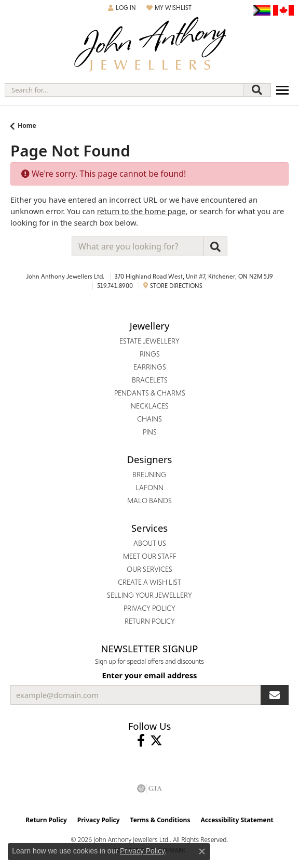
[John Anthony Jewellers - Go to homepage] (149, 45)
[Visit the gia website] (149, 788)
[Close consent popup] (202, 851)
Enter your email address (150, 675)
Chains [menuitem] (149, 419)
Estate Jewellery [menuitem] (149, 341)
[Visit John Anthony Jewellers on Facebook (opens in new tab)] (141, 741)
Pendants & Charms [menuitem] (150, 393)
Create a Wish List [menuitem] (149, 582)
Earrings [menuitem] (150, 367)
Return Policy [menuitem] (150, 621)
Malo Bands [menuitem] (149, 501)
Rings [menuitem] (150, 354)
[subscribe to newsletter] (275, 695)
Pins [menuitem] (150, 432)
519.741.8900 (115, 286)
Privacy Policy (99, 820)
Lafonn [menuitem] (149, 488)
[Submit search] (257, 90)
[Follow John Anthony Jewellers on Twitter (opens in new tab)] (156, 741)
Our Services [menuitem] (149, 569)
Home (27, 126)
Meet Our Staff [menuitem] (150, 556)
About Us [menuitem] (150, 543)
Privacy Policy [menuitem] (149, 608)
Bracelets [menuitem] (150, 380)
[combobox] (124, 90)
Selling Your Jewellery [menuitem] (149, 595)
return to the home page (141, 211)
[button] (122, 8)
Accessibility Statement (237, 820)
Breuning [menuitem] (149, 475)
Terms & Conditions (160, 820)
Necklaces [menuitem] (150, 406)
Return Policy (46, 820)
